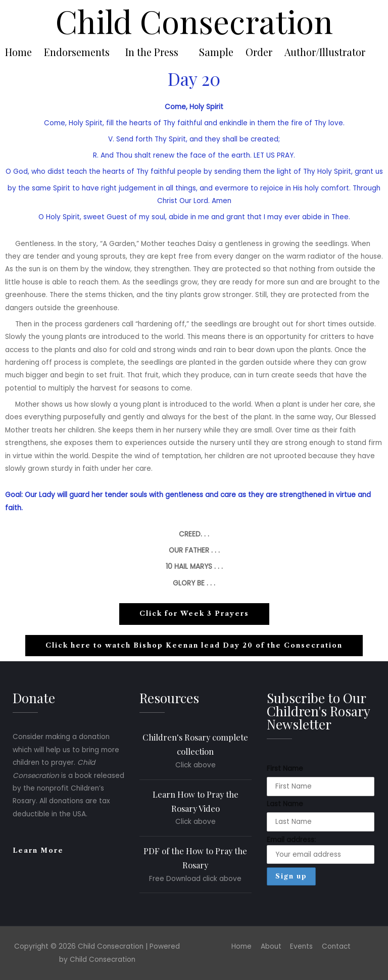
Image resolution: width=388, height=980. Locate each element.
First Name (285, 769)
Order (259, 52)
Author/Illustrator (325, 52)
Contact (336, 946)
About (271, 946)
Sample (216, 52)
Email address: (321, 850)
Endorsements (77, 52)
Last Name (285, 804)
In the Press (152, 52)
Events (301, 946)
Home (18, 52)
